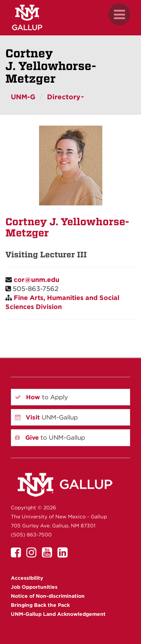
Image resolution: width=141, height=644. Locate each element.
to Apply (41, 397)
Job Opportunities (34, 587)
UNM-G (23, 97)
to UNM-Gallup (50, 438)
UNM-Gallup (46, 417)
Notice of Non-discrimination (48, 596)
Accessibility (27, 578)
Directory (65, 97)
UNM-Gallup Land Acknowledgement (58, 614)
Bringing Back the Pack (40, 605)
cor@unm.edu (37, 280)
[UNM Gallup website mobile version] (70, 18)
